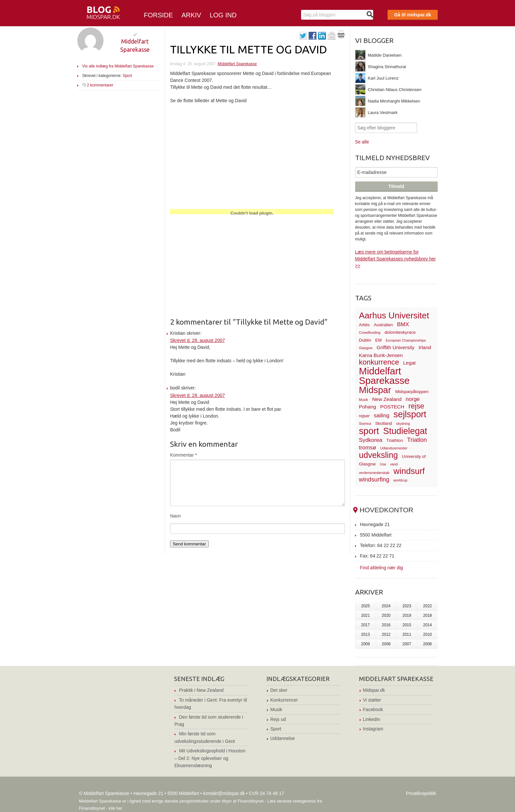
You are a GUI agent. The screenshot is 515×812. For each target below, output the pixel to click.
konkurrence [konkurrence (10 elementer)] (379, 362)
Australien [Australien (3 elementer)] (383, 325)
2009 (365, 644)
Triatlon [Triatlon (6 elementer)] (417, 440)
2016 (386, 625)
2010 (428, 634)
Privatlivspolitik (421, 793)
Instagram (373, 729)
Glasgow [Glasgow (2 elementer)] (366, 348)
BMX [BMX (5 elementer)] (403, 324)
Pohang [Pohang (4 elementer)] (368, 407)
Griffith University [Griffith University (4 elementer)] (396, 347)
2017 (365, 625)
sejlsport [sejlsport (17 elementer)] (410, 414)
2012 (386, 634)
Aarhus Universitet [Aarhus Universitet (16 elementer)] (394, 315)
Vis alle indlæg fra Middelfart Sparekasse (118, 66)
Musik (276, 709)
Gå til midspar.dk (413, 15)
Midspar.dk (374, 690)
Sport (127, 76)
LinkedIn (372, 719)
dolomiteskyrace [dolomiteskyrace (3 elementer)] (400, 332)
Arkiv (191, 15)
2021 (365, 615)
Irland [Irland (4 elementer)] (425, 347)
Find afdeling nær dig (382, 567)
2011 (407, 634)
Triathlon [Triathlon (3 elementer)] (395, 440)
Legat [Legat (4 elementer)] (410, 363)
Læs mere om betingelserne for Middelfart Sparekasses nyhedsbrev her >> (396, 259)
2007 (407, 644)
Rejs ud (278, 719)
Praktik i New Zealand (201, 690)
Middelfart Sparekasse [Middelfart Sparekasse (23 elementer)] (384, 376)
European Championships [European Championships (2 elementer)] (406, 340)
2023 (407, 606)
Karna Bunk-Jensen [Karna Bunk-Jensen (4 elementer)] (381, 355)
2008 (386, 644)
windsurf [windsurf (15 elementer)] (409, 471)
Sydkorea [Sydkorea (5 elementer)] (371, 440)
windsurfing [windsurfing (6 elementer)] (374, 479)
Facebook (373, 709)
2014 (428, 625)
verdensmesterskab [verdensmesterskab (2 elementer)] (374, 473)
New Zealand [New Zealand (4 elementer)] (387, 399)
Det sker (279, 690)
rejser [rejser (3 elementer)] (364, 416)
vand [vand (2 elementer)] (394, 464)
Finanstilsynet (250, 801)
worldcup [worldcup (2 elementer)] (401, 480)
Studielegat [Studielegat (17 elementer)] (405, 431)
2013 (365, 634)
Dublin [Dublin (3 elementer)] (365, 340)
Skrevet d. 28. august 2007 (197, 340)
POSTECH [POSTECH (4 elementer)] (392, 407)
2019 (407, 615)
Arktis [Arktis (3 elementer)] (364, 325)
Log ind (223, 15)
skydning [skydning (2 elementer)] (403, 424)
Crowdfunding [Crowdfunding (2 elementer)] (370, 332)
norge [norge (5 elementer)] (413, 399)
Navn (175, 516)
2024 (386, 606)
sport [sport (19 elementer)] (369, 431)
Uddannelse (283, 738)
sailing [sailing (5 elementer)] (382, 415)
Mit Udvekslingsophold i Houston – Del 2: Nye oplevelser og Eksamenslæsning (210, 758)
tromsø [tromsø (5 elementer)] (368, 448)
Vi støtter (372, 700)
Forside (158, 15)
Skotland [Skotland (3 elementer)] (383, 423)
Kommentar (183, 455)
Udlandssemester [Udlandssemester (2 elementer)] (394, 448)
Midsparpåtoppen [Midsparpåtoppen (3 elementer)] (412, 392)
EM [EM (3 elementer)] (378, 340)
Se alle (362, 142)
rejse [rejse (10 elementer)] (416, 406)
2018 (428, 615)
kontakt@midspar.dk (224, 793)
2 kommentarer (100, 85)
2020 (386, 615)
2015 (407, 625)
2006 (428, 644)
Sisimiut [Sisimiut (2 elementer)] (365, 424)
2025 (365, 606)
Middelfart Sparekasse (237, 64)
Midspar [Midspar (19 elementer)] (375, 390)
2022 (428, 606)
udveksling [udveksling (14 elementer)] (379, 455)
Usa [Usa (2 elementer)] (383, 464)
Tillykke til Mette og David (248, 49)
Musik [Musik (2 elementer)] (364, 400)
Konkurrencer (284, 700)
